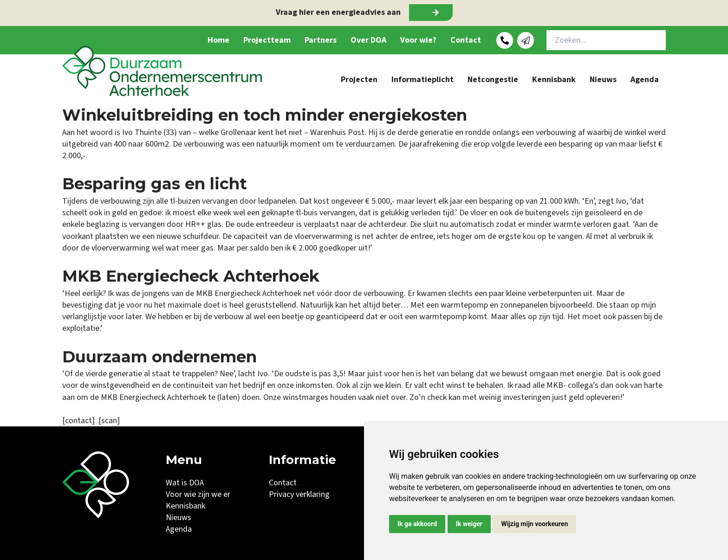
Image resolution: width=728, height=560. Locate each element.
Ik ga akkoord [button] (417, 524)
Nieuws (603, 80)
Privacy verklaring (299, 494)
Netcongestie (493, 80)
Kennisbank (554, 80)
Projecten (359, 80)
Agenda (645, 80)
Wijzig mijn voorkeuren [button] (534, 524)
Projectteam (267, 40)
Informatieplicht (422, 80)
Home (218, 40)
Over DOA (368, 40)
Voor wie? (418, 40)
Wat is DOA (185, 483)
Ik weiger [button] (469, 524)
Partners (321, 40)
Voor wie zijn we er (198, 494)
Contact (466, 40)
